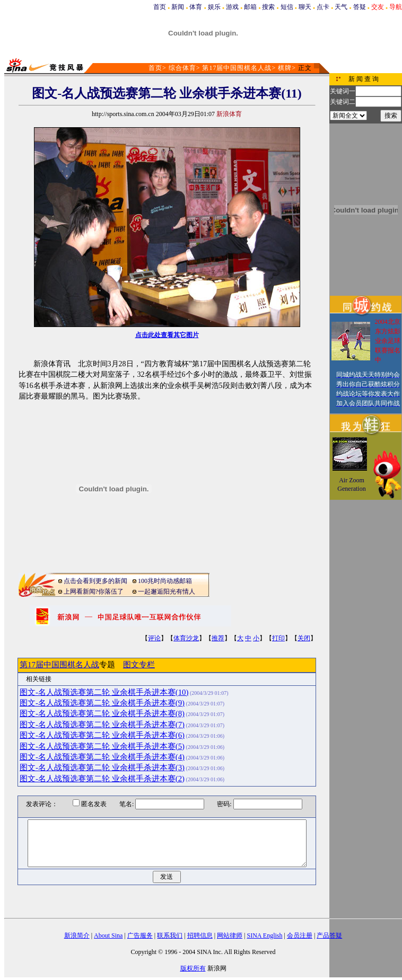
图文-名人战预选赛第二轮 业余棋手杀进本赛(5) (102, 746)
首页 (160, 7)
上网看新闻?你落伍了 (94, 591)
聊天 (305, 7)
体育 (196, 7)
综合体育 (182, 68)
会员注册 (300, 935)
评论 (154, 638)
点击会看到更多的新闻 (95, 581)
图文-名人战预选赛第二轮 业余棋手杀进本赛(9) (102, 703)
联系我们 (170, 935)
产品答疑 (329, 935)
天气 (341, 7)
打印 (278, 638)
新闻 (178, 7)
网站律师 (230, 935)
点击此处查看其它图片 (167, 335)
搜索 (268, 7)
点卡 (323, 7)
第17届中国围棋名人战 (237, 68)
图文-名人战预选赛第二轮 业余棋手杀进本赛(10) (104, 692)
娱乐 (214, 7)
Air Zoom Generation (351, 484)
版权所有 (193, 968)
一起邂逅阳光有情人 (167, 591)
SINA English (264, 935)
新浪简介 (77, 935)
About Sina (108, 935)
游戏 (232, 7)
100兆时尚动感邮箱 (165, 581)
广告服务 (140, 935)
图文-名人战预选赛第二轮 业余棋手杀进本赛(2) (102, 779)
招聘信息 (200, 935)
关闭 (304, 638)
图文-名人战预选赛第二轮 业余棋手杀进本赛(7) (102, 725)
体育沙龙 (186, 638)
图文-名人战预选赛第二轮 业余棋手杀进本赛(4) (102, 757)
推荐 (218, 638)
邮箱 (250, 7)
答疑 (360, 7)
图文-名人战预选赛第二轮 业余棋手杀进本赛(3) (102, 767)
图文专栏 (139, 665)
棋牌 (285, 68)
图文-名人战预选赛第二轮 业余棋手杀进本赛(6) (102, 735)
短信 (287, 7)
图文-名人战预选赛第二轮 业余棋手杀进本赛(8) (102, 713)
